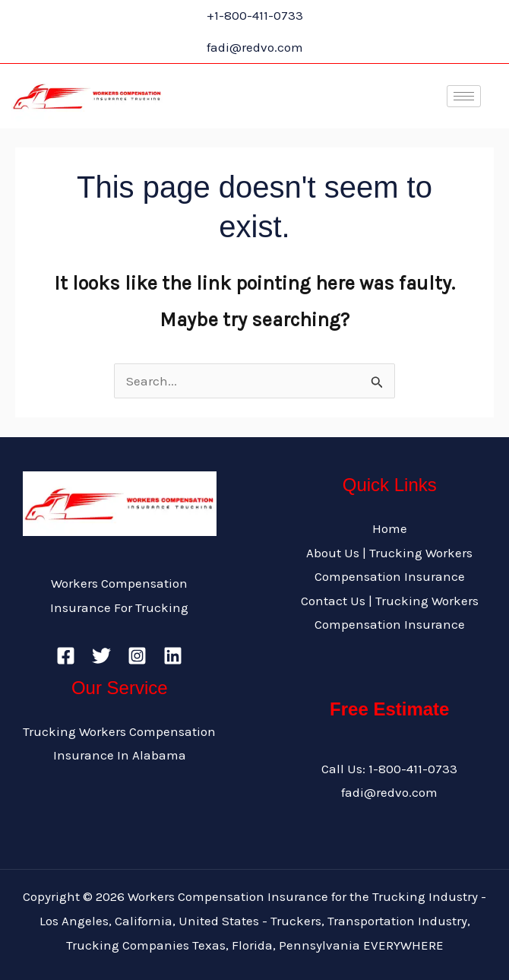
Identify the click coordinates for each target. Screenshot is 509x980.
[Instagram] (137, 656)
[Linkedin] (173, 656)
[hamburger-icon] (464, 96)
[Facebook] (66, 656)
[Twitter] (101, 656)
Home (390, 528)
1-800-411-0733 (413, 769)
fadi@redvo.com (389, 792)
